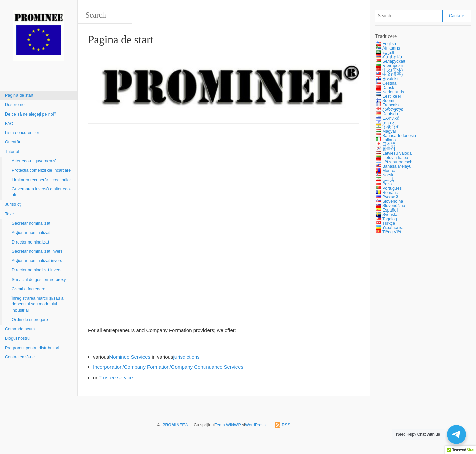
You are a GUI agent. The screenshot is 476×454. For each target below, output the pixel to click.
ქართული (393, 109)
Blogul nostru (17, 338)
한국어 (389, 149)
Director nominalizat (30, 242)
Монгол (390, 171)
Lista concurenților (22, 133)
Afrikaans (391, 48)
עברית (388, 123)
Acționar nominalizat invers (37, 261)
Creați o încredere (29, 289)
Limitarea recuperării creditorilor (41, 180)
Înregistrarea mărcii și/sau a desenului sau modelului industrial (38, 304)
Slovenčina (393, 201)
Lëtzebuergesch (397, 162)
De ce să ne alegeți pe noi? (31, 114)
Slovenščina (394, 206)
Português (392, 188)
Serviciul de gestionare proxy (39, 280)
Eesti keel (391, 96)
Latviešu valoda (397, 153)
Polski (388, 184)
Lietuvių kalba (395, 158)
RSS (286, 425)
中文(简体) (392, 70)
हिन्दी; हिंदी (391, 127)
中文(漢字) (392, 74)
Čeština (389, 83)
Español (390, 210)
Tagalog (390, 219)
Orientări (13, 142)
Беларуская (394, 61)
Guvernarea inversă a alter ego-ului (41, 192)
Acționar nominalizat (31, 233)
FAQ (9, 124)
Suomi (388, 101)
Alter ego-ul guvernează (34, 161)
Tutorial (12, 152)
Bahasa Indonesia (399, 136)
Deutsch (390, 114)
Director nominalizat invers (37, 270)
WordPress (255, 425)
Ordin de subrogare (30, 320)
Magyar (389, 131)
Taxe (9, 214)
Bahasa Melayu (397, 166)
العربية (388, 53)
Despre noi (15, 105)
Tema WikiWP (228, 425)
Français (390, 105)
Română (390, 193)
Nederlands (393, 92)
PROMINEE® (175, 425)
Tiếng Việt (392, 232)
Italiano (389, 140)
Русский (390, 197)
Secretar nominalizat (31, 223)
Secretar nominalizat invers (37, 251)
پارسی (388, 180)
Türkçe (389, 223)
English (389, 44)
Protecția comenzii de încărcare (41, 170)
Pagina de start (19, 95)
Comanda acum (20, 329)
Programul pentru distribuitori (32, 348)
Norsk (388, 175)
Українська (393, 228)
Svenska (390, 215)
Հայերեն (392, 57)
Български (392, 66)
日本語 (389, 144)
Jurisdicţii (14, 204)
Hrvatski (390, 79)
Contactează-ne (20, 357)
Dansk (388, 88)
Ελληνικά (391, 118)
